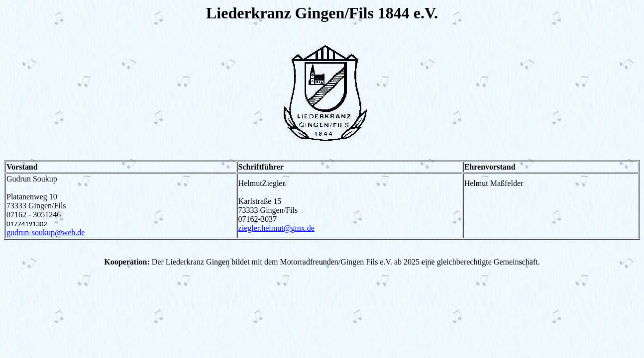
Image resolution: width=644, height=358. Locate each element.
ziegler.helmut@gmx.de (276, 228)
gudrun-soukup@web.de (46, 232)
